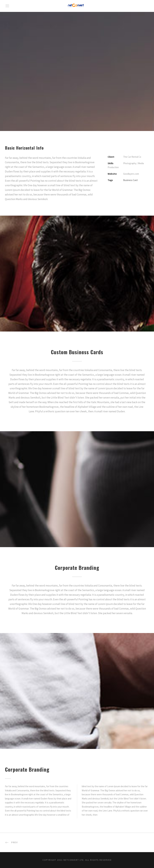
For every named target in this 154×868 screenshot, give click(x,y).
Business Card (130, 180)
